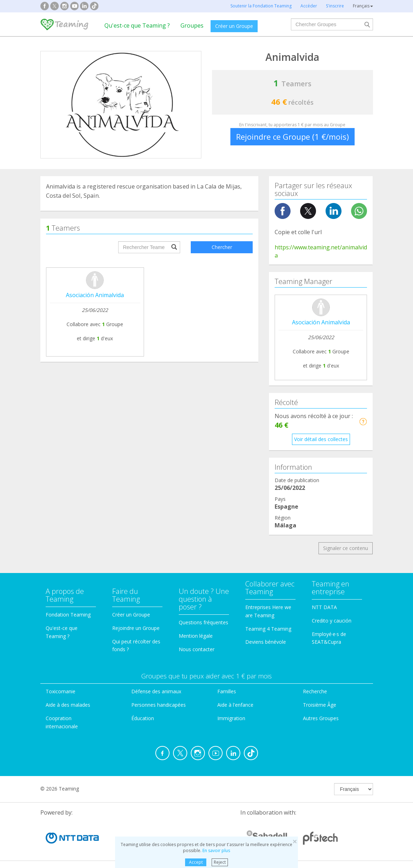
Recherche (315, 691)
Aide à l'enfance (235, 705)
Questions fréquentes (203, 622)
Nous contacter (197, 649)
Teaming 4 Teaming (268, 629)
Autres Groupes (321, 718)
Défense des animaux (156, 691)
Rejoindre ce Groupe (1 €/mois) (292, 137)
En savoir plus (216, 850)
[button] (363, 421)
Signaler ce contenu (346, 548)
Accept (196, 862)
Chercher (222, 247)
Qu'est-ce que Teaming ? (137, 25)
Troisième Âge (320, 705)
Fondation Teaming (68, 615)
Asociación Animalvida (95, 295)
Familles (227, 691)
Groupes (192, 25)
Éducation (143, 718)
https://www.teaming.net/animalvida (321, 251)
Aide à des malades (68, 705)
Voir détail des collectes (321, 439)
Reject (220, 862)
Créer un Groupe (234, 26)
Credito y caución (332, 621)
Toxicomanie (61, 691)
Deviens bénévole (266, 642)
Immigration (231, 718)
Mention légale (196, 636)
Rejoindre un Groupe (136, 628)
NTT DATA (324, 607)
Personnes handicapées (159, 705)
